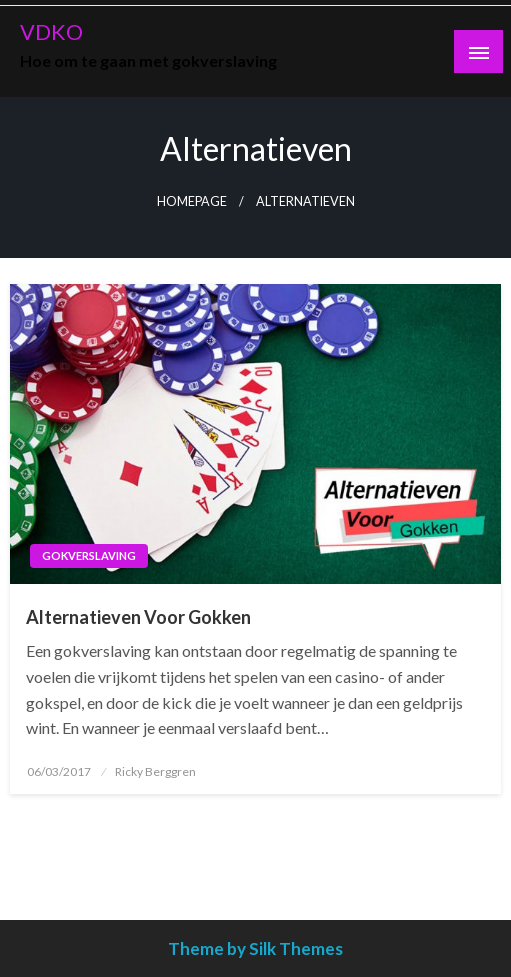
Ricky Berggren (155, 771)
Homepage (192, 201)
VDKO (51, 32)
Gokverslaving (89, 555)
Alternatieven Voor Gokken (138, 617)
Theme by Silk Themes (255, 948)
